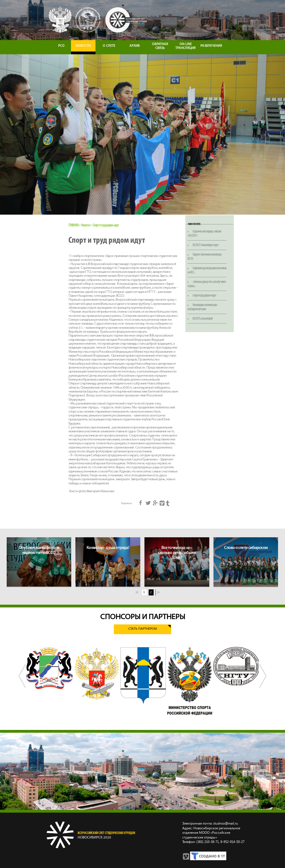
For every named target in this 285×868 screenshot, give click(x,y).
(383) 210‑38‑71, (208, 842)
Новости (85, 225)
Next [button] (263, 681)
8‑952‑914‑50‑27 (232, 842)
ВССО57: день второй (203, 319)
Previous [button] (22, 681)
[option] (50, 668)
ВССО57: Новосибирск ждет (206, 245)
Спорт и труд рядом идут (204, 296)
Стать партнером (143, 629)
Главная (73, 225)
